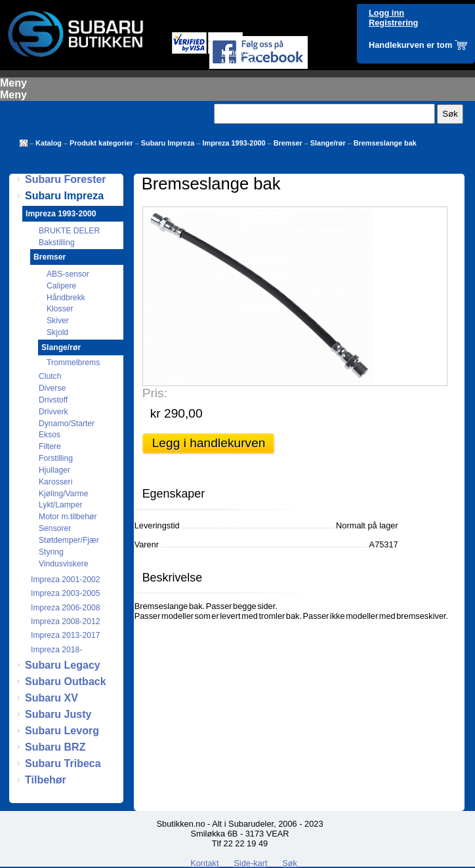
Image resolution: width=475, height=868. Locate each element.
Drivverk (53, 412)
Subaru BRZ (55, 747)
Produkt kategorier (101, 143)
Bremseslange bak (385, 143)
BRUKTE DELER (69, 231)
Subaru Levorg (62, 731)
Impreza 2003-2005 (65, 593)
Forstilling (56, 458)
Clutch (50, 376)
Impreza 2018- (56, 650)
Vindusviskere (63, 564)
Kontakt (204, 863)
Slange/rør (328, 143)
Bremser (288, 143)
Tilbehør (46, 780)
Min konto (239, 62)
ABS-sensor (68, 274)
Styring (51, 552)
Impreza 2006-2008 (65, 608)
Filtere (50, 446)
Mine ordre (241, 52)
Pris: (155, 393)
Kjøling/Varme (63, 494)
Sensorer (55, 528)
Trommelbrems (73, 363)
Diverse (52, 388)
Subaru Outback (66, 681)
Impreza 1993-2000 (234, 143)
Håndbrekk (66, 298)
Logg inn (386, 13)
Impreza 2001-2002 (65, 580)
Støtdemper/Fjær (69, 540)
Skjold (57, 332)
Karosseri (55, 482)
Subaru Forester (66, 179)
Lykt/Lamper (60, 505)
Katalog (49, 143)
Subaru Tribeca (63, 763)
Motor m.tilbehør (68, 517)
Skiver (58, 321)
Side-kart (250, 863)
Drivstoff (53, 400)
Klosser (60, 309)
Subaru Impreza (168, 143)
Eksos (50, 435)
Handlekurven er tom (410, 45)
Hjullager (54, 470)
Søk (290, 863)
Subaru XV (52, 698)
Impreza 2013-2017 (65, 635)
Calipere (61, 286)
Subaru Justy (58, 714)
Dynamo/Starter (67, 424)
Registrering (393, 23)
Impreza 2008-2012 (65, 621)
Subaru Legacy (63, 665)
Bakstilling (57, 243)
